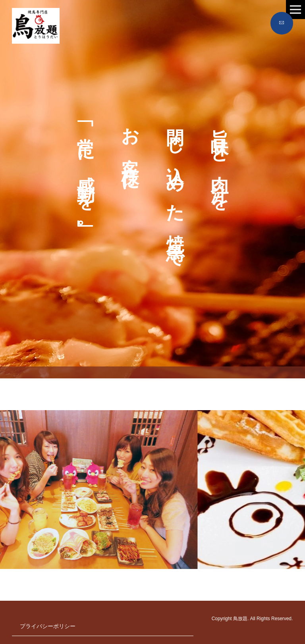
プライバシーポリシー (48, 626)
